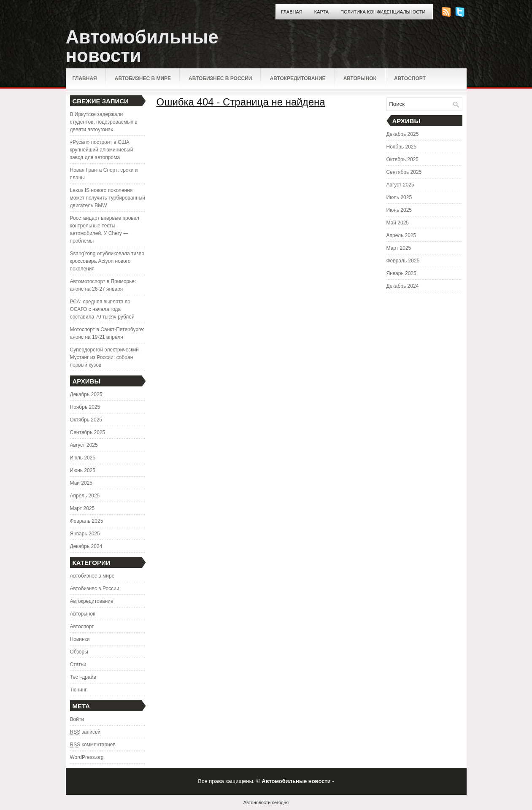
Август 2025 (84, 445)
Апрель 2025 (85, 496)
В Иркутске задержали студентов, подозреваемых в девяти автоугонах (104, 122)
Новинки (80, 639)
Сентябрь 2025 (88, 432)
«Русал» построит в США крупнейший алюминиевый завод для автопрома (102, 150)
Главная (292, 12)
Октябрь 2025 (86, 420)
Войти (77, 719)
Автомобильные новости (142, 46)
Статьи (78, 664)
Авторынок (360, 78)
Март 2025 (82, 508)
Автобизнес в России (220, 78)
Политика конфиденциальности (383, 12)
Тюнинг (78, 690)
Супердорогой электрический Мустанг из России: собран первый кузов (104, 357)
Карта (321, 12)
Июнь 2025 (83, 470)
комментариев (93, 745)
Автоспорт (410, 78)
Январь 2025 (85, 534)
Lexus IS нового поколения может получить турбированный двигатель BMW (108, 198)
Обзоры (79, 652)
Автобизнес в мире (143, 78)
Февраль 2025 (87, 521)
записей (85, 732)
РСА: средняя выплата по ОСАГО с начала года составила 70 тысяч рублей (102, 309)
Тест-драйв (83, 677)
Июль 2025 (83, 458)
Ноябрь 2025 (85, 407)
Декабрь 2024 (86, 546)
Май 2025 (81, 483)
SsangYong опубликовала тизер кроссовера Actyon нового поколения (107, 261)
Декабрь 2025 (86, 394)
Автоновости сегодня (266, 802)
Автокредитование (297, 78)
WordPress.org (87, 757)
